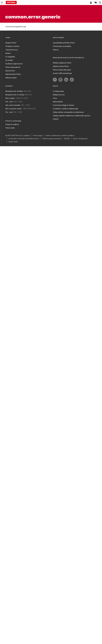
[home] (11, 3)
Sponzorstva (10, 71)
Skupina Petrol (11, 43)
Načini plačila (58, 102)
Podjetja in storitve (12, 46)
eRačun (56, 50)
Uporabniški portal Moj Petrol (64, 43)
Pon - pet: (9, 102)
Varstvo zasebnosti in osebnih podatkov (60, 136)
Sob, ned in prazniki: (13, 105)
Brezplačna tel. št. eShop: (15, 95)
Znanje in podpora (12, 124)
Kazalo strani (13, 142)
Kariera (8, 53)
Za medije (9, 60)
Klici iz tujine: (10, 98)
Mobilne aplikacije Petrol (62, 63)
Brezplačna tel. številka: (14, 91)
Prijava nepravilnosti (13, 67)
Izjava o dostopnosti (80, 139)
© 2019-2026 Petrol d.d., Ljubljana (17, 136)
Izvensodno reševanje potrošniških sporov (24, 139)
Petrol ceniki (10, 128)
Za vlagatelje (10, 57)
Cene (55, 98)
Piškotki (67, 139)
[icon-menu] (2, 3)
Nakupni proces (59, 95)
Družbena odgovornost (14, 64)
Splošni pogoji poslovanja (52, 139)
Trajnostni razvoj (11, 50)
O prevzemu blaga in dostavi (63, 105)
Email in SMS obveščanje (62, 73)
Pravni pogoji (38, 136)
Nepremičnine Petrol (13, 74)
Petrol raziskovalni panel (62, 70)
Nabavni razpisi (11, 78)
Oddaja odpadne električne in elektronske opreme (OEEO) (72, 117)
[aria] (55, 80)
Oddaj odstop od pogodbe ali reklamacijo (68, 112)
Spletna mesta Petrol (61, 66)
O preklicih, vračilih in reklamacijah (65, 109)
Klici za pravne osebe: (14, 109)
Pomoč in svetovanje (13, 121)
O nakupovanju (58, 91)
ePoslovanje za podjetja (62, 46)
